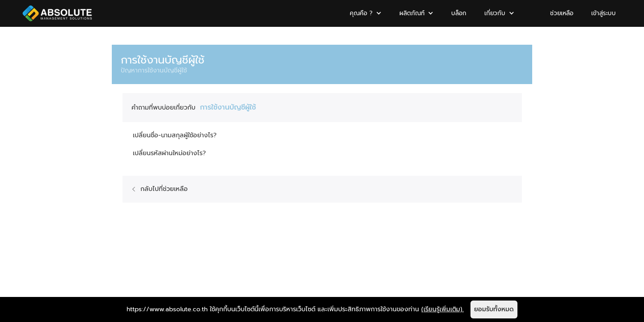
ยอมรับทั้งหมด (494, 309)
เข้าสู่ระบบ (604, 13)
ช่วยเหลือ (562, 13)
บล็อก (459, 13)
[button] (366, 13)
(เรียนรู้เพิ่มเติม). (443, 309)
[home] (57, 13)
